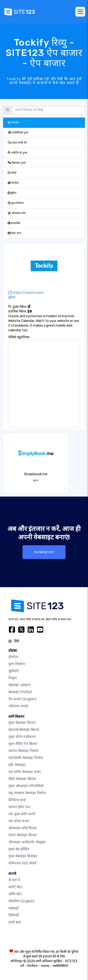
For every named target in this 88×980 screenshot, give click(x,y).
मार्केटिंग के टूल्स (17, 153)
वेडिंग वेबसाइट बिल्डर (22, 779)
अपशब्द (45, 966)
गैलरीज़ (13, 183)
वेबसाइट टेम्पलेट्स (20, 692)
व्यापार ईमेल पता (19, 807)
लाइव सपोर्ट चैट (17, 143)
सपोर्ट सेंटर (15, 887)
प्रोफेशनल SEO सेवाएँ (22, 863)
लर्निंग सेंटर (15, 894)
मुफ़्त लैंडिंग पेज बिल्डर (23, 744)
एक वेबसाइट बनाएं (44, 552)
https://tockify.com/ (26, 293)
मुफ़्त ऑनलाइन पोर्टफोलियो (26, 786)
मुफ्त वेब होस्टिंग (19, 849)
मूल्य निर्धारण (16, 203)
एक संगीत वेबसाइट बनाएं (25, 772)
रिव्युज (13, 678)
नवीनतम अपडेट (19, 706)
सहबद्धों (13, 908)
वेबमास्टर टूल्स (17, 163)
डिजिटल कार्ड (17, 800)
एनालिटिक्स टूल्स (18, 133)
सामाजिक (14, 223)
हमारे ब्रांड (15, 922)
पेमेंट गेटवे (14, 233)
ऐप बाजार (22, 699)
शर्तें (22, 966)
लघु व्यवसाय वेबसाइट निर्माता (27, 793)
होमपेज (13, 657)
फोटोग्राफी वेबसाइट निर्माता (26, 758)
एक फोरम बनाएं (19, 821)
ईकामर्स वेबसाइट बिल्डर (24, 730)
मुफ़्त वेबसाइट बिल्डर (22, 723)
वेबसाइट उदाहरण (20, 685)
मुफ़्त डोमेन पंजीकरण (22, 737)
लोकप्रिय (13, 123)
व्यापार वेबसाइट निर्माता (24, 751)
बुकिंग (12, 193)
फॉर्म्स (12, 173)
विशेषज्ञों (14, 915)
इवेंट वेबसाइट (17, 765)
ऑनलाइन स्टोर (17, 213)
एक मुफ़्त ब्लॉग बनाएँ (22, 814)
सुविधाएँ (13, 671)
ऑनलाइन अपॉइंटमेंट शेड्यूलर (27, 842)
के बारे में (14, 880)
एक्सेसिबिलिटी (60, 966)
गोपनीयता (32, 966)
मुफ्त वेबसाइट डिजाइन (23, 856)
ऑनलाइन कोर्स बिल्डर (23, 828)
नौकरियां (21, 901)
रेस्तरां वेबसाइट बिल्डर (23, 835)
